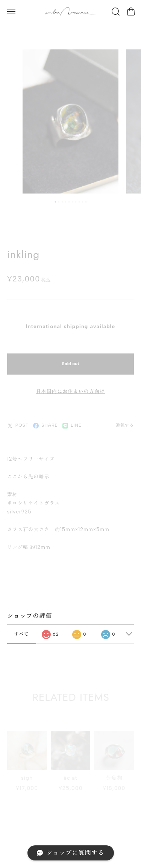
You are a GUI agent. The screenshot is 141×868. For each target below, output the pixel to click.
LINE (72, 423)
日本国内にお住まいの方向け (71, 389)
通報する (125, 423)
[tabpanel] (70, 119)
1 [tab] (55, 200)
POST (18, 423)
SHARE (45, 423)
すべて (22, 632)
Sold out (71, 361)
